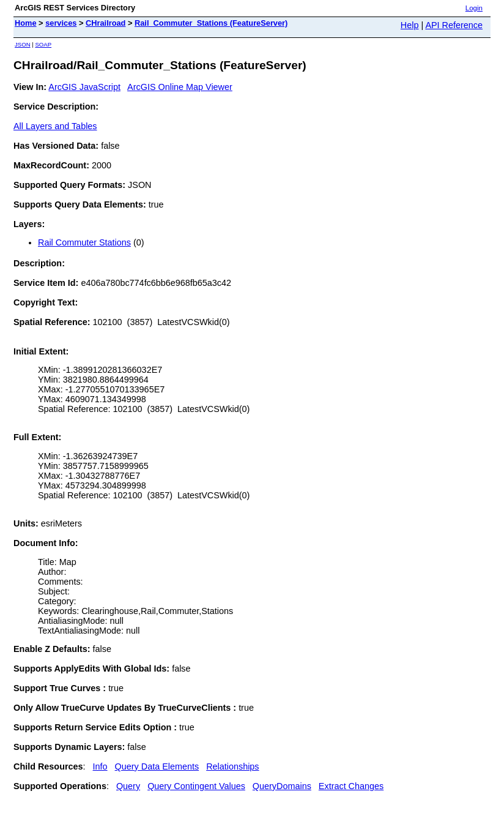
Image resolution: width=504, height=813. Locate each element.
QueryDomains (282, 786)
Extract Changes (351, 786)
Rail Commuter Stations (84, 242)
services (61, 23)
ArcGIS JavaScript (84, 87)
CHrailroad (106, 23)
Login (474, 8)
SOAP (43, 44)
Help (410, 25)
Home (26, 23)
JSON (23, 44)
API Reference (454, 25)
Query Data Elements (157, 766)
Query (128, 786)
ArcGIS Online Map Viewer (180, 87)
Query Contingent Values (196, 786)
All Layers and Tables (55, 126)
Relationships (232, 766)
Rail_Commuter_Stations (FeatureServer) (211, 23)
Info (100, 766)
